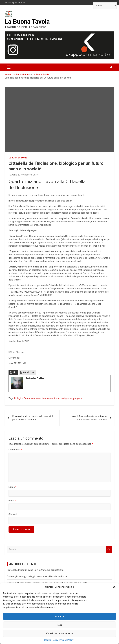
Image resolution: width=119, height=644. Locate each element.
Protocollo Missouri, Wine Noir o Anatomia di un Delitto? (36, 570)
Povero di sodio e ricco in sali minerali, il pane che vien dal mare (33, 418)
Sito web (13, 514)
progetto (78, 398)
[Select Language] (105, 6)
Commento (15, 450)
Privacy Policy (66, 640)
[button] (114, 587)
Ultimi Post (29, 372)
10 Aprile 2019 (16, 175)
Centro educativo (32, 398)
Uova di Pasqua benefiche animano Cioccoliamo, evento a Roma (89, 418)
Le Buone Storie (18, 158)
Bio (14, 372)
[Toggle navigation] (9, 67)
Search (109, 549)
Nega (59, 625)
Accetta (59, 616)
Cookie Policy (51, 640)
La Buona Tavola (27, 22)
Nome (12, 487)
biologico (19, 398)
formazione (47, 398)
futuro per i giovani (63, 398)
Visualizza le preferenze (60, 633)
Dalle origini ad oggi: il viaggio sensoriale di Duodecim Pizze (37, 576)
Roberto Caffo (32, 175)
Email (12, 501)
